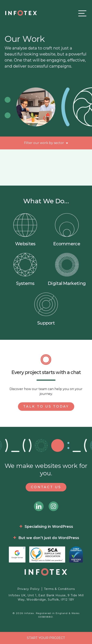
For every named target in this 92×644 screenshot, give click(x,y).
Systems (25, 269)
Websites (25, 230)
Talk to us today (46, 406)
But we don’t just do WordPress (49, 538)
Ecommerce (67, 230)
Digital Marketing (67, 269)
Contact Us (46, 487)
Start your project (46, 638)
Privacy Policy (29, 589)
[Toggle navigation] (81, 13)
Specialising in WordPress (49, 527)
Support (46, 309)
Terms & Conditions (59, 589)
